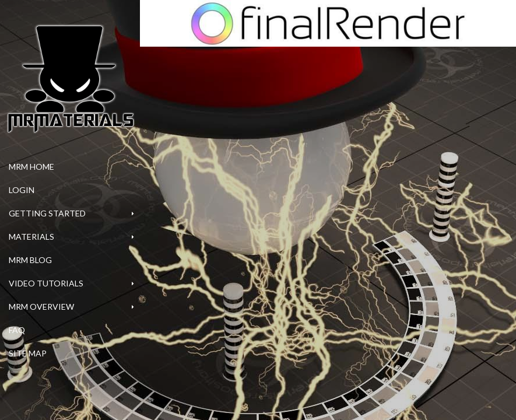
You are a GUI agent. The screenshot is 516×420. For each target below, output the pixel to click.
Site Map (28, 353)
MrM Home (31, 167)
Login (22, 190)
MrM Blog (30, 260)
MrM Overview (41, 307)
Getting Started (47, 213)
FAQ (17, 330)
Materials (31, 237)
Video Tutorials (46, 283)
